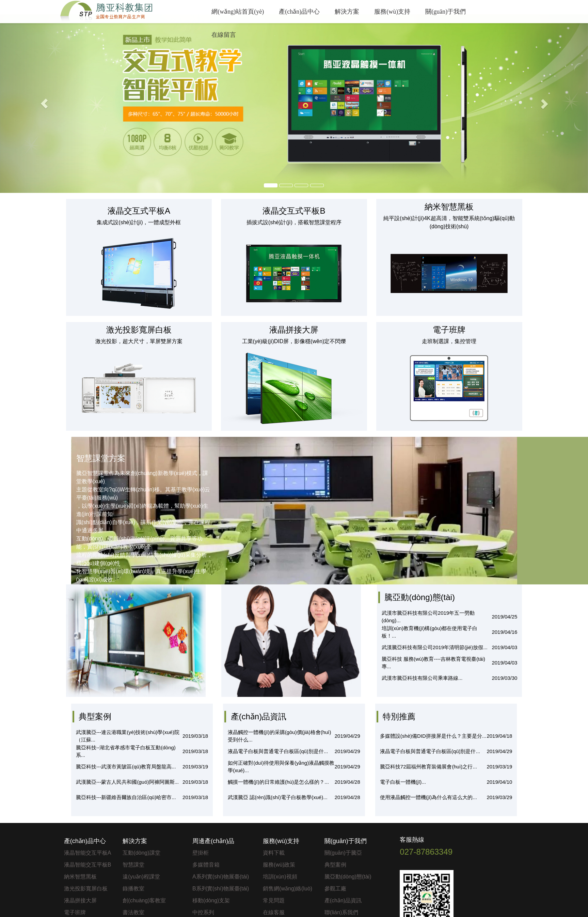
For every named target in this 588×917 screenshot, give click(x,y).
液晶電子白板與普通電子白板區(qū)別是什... (278, 751)
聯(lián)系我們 (341, 912)
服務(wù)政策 (279, 865)
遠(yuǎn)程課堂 (141, 877)
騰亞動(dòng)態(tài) (348, 877)
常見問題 (274, 900)
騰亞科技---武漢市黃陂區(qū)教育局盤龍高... (126, 767)
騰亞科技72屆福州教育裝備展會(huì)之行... (428, 767)
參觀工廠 (335, 889)
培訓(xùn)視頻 (280, 877)
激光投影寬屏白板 (86, 889)
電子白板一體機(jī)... (403, 782)
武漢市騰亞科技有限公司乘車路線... (422, 678)
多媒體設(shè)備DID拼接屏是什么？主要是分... (433, 736)
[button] (44, 104)
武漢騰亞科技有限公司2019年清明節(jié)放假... (435, 647)
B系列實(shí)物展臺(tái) (221, 889)
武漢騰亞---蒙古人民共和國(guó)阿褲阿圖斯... (128, 782)
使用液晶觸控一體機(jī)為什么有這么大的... (428, 797)
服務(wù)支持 (392, 12)
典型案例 (335, 865)
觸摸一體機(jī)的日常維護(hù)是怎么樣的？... (278, 782)
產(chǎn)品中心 (299, 12)
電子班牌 (75, 912)
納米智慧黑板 (80, 877)
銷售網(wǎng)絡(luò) (288, 889)
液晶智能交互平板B (88, 865)
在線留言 (224, 35)
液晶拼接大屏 (80, 900)
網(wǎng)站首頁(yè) (238, 12)
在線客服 (274, 912)
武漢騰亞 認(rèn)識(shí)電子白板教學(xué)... (278, 797)
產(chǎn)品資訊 (343, 900)
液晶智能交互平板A (88, 853)
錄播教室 (133, 889)
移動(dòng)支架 (211, 900)
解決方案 (347, 12)
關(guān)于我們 (446, 12)
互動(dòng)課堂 (141, 853)
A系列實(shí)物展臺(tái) (221, 877)
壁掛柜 (201, 853)
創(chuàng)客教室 (144, 900)
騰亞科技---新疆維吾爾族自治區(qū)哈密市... (126, 797)
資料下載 (274, 853)
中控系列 (203, 912)
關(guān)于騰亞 (343, 853)
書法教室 (133, 912)
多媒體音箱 (206, 865)
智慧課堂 (133, 865)
